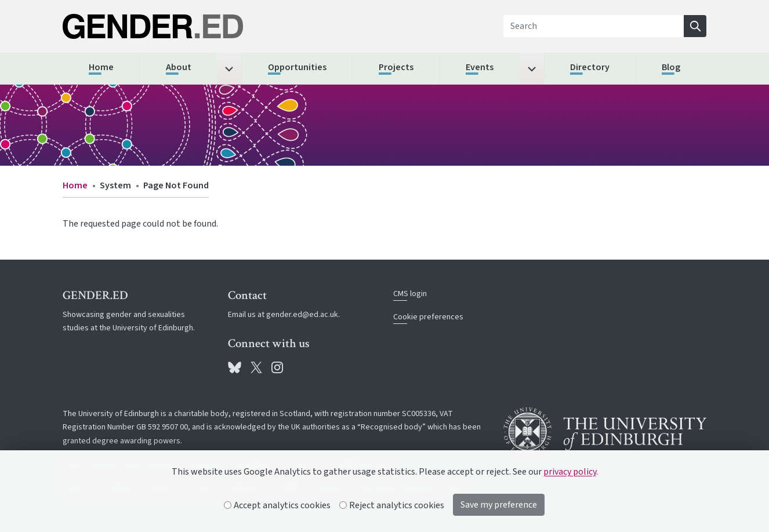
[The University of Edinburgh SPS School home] (164, 26)
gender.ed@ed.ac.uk (302, 315)
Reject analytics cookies (392, 505)
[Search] (594, 26)
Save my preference (499, 505)
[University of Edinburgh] (605, 432)
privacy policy (570, 472)
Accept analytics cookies (278, 505)
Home (75, 185)
